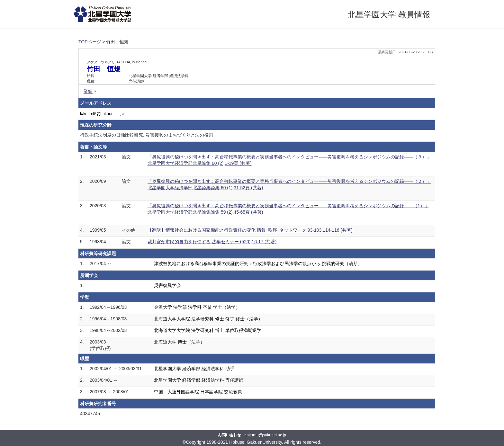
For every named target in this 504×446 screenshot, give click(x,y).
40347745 (90, 414)
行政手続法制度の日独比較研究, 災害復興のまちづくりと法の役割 (147, 135)
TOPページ (90, 42)
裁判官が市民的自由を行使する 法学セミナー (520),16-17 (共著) (212, 242)
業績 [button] (88, 91)
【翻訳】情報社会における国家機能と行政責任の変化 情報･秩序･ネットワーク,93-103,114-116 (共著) (250, 230)
